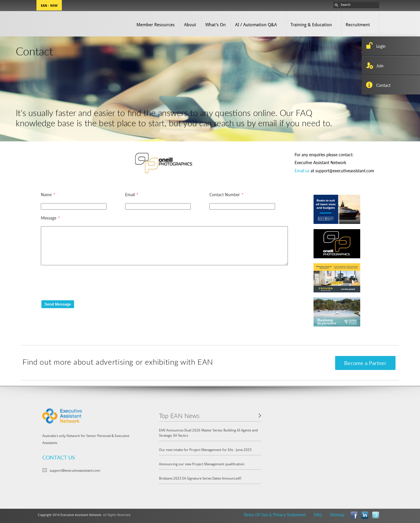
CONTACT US (59, 457)
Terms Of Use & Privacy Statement (275, 515)
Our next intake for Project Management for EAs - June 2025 (205, 450)
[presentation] (85, 282)
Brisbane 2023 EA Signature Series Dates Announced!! (200, 478)
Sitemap (337, 515)
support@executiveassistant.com (75, 470)
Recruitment (358, 24)
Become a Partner (365, 363)
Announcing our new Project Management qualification (202, 464)
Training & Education (311, 24)
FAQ (318, 515)
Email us (302, 171)
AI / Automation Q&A (256, 24)
